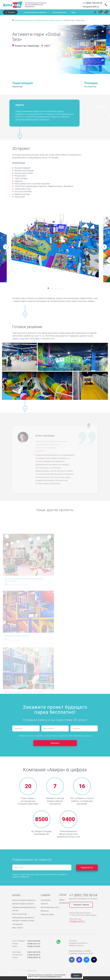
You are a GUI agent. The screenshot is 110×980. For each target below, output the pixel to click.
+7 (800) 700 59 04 (92, 3)
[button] (6, 247)
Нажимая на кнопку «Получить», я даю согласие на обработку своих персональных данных (55, 736)
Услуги (67, 12)
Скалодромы (18, 924)
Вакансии (45, 911)
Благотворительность (50, 907)
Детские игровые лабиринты (24, 900)
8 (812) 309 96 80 (34, 941)
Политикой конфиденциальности (50, 976)
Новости (44, 904)
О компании (46, 900)
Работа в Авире (47, 914)
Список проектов (42, 20)
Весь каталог (18, 928)
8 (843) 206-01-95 (34, 957)
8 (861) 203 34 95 (34, 952)
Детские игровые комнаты (23, 904)
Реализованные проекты (36, 12)
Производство (55, 12)
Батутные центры (20, 914)
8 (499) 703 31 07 (34, 944)
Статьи (63, 895)
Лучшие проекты (56, 20)
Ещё (74, 12)
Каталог (12, 12)
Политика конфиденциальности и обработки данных (78, 943)
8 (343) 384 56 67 (34, 955)
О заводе (46, 895)
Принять (76, 975)
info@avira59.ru (91, 7)
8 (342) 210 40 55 (34, 946)
